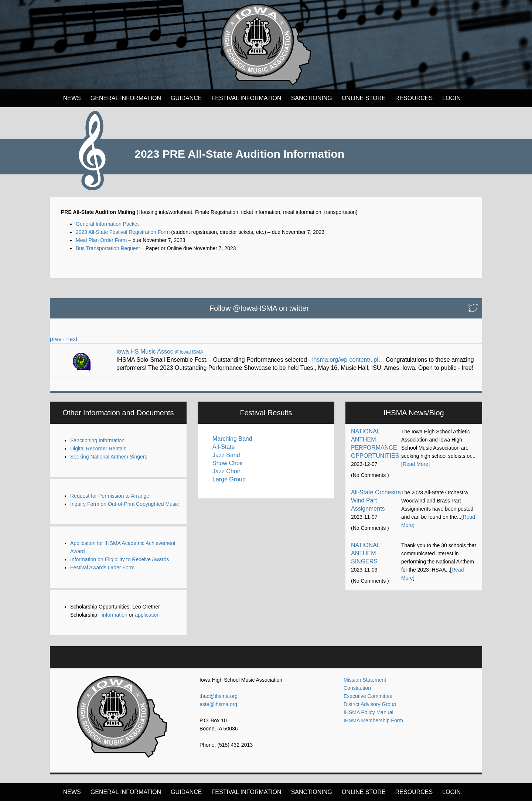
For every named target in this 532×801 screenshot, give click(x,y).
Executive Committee (368, 696)
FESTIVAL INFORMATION (247, 98)
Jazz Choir (226, 471)
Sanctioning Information (97, 440)
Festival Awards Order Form (102, 567)
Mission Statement (365, 680)
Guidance (186, 98)
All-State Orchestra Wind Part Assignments (376, 500)
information (115, 615)
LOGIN (451, 98)
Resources (414, 98)
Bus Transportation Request (108, 248)
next (72, 339)
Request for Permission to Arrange (110, 496)
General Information (126, 98)
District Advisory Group (370, 704)
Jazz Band (226, 455)
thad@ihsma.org (219, 696)
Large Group (229, 479)
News (72, 98)
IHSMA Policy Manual (369, 712)
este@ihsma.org (218, 704)
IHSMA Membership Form (373, 720)
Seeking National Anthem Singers (109, 457)
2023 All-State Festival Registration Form (123, 232)
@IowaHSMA (189, 352)
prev (56, 339)
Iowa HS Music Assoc (145, 352)
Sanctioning (312, 98)
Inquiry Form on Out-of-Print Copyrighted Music (125, 504)
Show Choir (228, 463)
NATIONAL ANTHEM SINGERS (365, 553)
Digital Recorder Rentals (98, 449)
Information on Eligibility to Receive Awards (120, 559)
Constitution (357, 688)
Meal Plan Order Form (101, 240)
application (147, 615)
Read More (415, 464)
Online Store (364, 98)
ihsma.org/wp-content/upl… (348, 360)
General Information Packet (107, 224)
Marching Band (232, 439)
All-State (224, 447)
